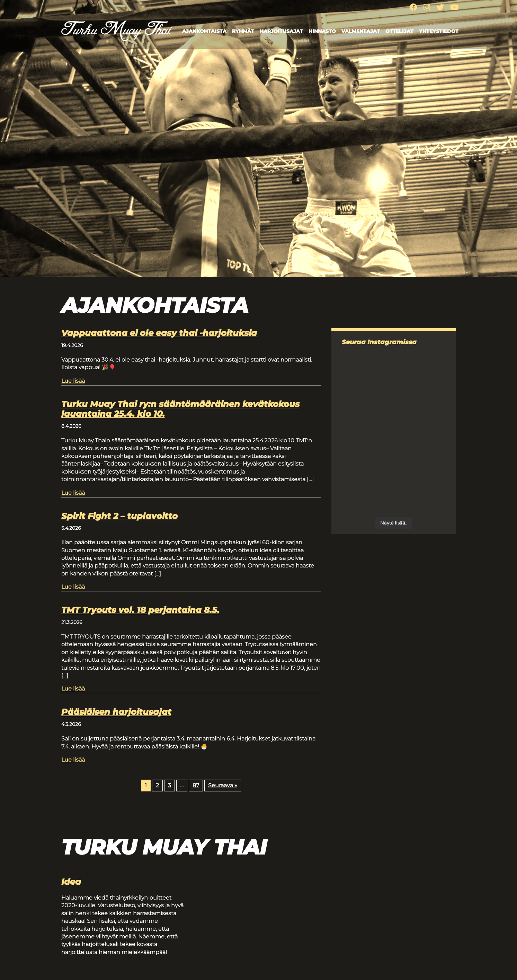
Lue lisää (73, 380)
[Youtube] (454, 7)
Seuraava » (223, 785)
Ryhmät (243, 31)
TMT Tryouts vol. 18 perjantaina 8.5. (140, 610)
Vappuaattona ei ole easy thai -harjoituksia (159, 333)
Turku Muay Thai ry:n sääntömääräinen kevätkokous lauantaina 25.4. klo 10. (180, 409)
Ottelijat (399, 31)
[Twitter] (440, 7)
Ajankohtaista (204, 31)
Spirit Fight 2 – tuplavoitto (119, 516)
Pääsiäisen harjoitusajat (116, 712)
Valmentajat (361, 31)
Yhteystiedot (439, 31)
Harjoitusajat (281, 31)
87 (196, 785)
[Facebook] (413, 7)
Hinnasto (322, 31)
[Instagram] (427, 7)
